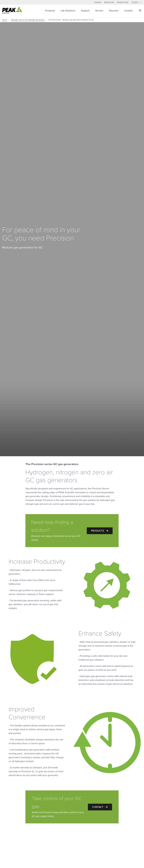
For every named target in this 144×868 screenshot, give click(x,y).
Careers (98, 2)
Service (99, 11)
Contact (128, 11)
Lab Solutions (68, 11)
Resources (109, 2)
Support (85, 11)
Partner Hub (123, 2)
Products (50, 11)
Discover (114, 11)
